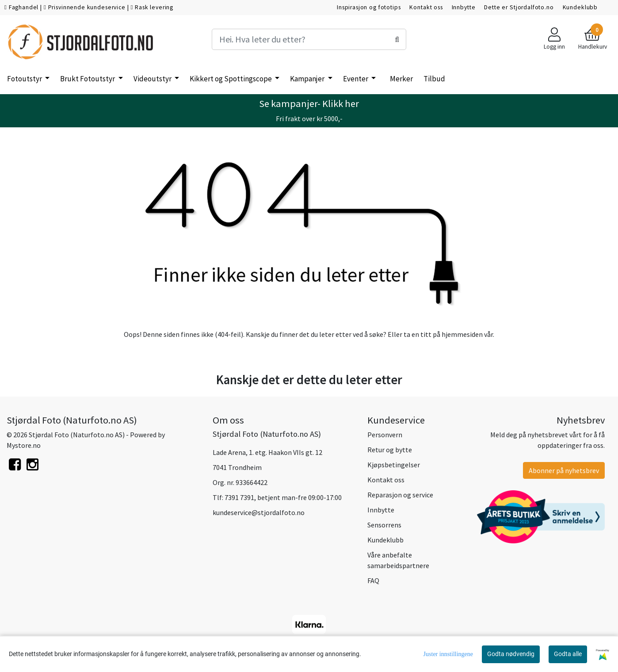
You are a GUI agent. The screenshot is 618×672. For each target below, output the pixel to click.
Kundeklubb (580, 7)
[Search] (309, 39)
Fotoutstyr (25, 79)
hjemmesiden (462, 334)
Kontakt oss (426, 7)
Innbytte (464, 7)
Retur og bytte (390, 450)
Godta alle (568, 654)
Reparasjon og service (400, 495)
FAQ (373, 580)
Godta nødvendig (511, 654)
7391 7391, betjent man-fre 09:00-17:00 (283, 497)
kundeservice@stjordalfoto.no (259, 512)
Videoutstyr (153, 79)
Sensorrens (384, 525)
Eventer (356, 79)
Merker (401, 79)
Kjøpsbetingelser (394, 465)
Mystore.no (24, 445)
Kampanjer (308, 79)
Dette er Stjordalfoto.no (519, 7)
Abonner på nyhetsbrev (564, 470)
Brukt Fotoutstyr (88, 79)
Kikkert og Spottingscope (231, 79)
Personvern (385, 435)
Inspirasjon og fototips (369, 7)
